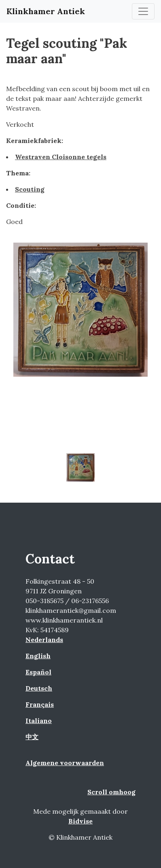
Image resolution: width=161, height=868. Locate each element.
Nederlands (44, 640)
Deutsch (39, 688)
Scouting (30, 189)
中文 (32, 737)
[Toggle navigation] (143, 11)
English (38, 656)
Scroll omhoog (111, 792)
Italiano (39, 721)
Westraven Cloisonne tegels (61, 157)
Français (40, 704)
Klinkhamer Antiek (46, 11)
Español (38, 672)
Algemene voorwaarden (65, 763)
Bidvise (80, 821)
